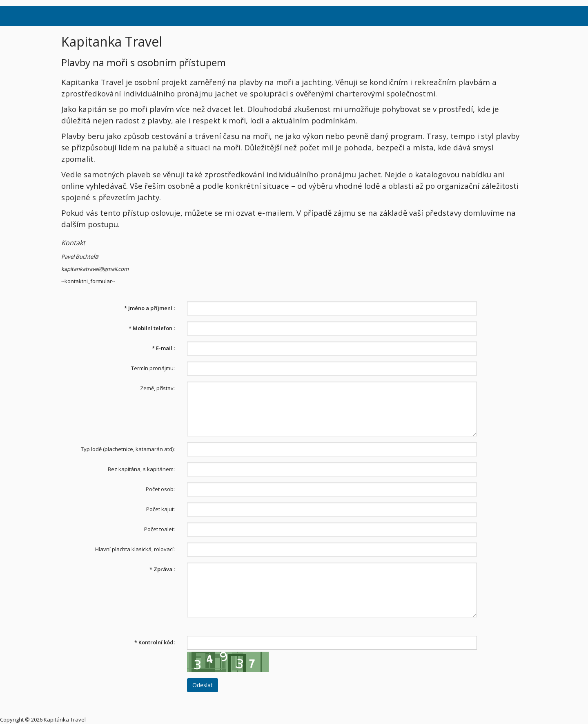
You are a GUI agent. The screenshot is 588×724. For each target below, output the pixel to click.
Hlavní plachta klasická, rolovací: (135, 549)
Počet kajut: (160, 509)
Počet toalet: (159, 529)
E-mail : (163, 348)
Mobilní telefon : (152, 328)
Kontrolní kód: (155, 642)
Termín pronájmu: (153, 368)
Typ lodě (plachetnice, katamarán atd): (128, 449)
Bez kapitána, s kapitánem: (141, 469)
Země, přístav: (157, 388)
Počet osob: (160, 489)
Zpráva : (162, 569)
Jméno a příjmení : (149, 308)
